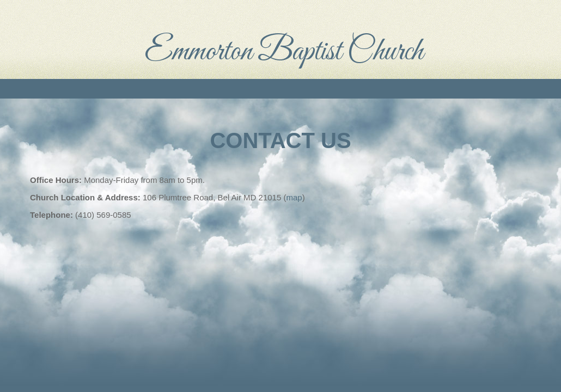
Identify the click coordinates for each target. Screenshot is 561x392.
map (294, 197)
